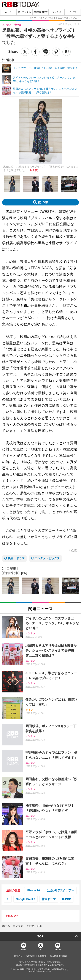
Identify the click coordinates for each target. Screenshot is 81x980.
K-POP (67, 899)
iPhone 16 (33, 890)
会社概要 (42, 956)
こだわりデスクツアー (60, 890)
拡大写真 (43, 202)
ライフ (73, 12)
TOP (40, 936)
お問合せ (18, 956)
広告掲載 (30, 956)
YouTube (58, 949)
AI (8, 899)
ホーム (8, 12)
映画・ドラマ (16, 558)
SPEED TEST (40, 12)
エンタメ (57, 12)
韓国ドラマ (49, 899)
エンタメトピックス (47, 558)
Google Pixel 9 (25, 899)
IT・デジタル (24, 12)
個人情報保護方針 (59, 956)
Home (24, 949)
